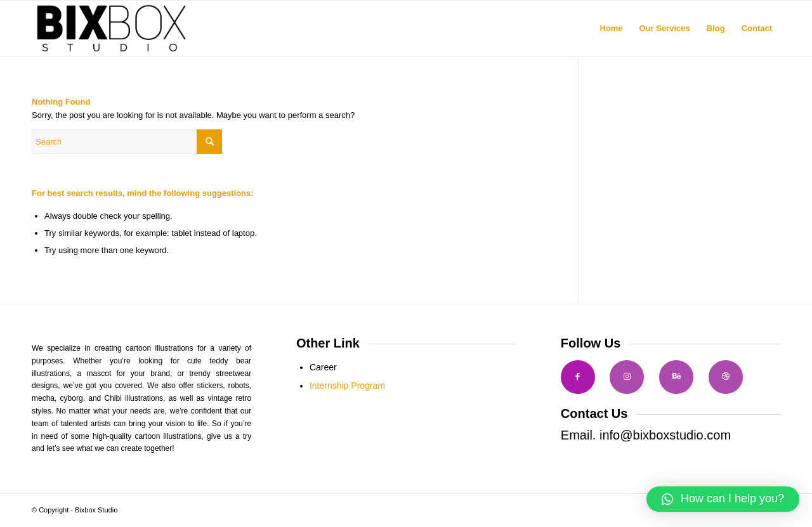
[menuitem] (611, 29)
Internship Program (347, 386)
